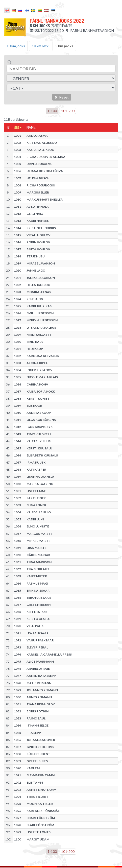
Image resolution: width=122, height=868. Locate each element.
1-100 (52, 111)
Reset (62, 97)
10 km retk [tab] (40, 46)
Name (31, 127)
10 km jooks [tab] (16, 46)
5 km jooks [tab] (64, 46)
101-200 (68, 111)
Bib (17, 127)
